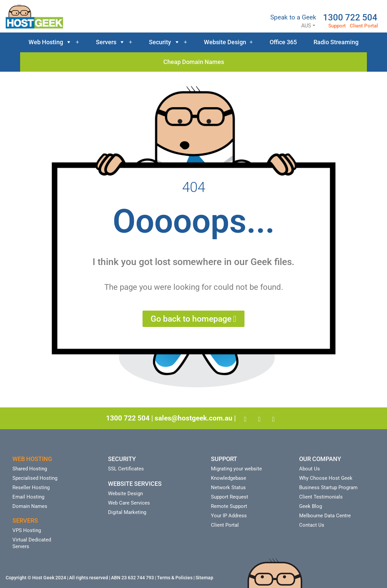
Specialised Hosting (35, 478)
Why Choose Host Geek (326, 478)
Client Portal (364, 26)
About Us (310, 469)
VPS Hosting (27, 530)
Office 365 (283, 42)
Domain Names (30, 506)
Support (337, 26)
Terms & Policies (175, 578)
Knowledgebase (229, 478)
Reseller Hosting (31, 487)
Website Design (228, 42)
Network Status (228, 487)
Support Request (230, 497)
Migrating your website (236, 469)
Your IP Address (229, 516)
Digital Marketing (127, 512)
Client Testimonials (321, 497)
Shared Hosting (30, 469)
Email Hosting (28, 497)
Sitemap (204, 578)
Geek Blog (311, 506)
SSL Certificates (126, 469)
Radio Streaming (336, 42)
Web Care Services (129, 503)
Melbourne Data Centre (325, 516)
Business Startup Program (328, 487)
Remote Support (229, 506)
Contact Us (312, 525)
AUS (300, 26)
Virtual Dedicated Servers (32, 543)
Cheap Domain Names (194, 62)
